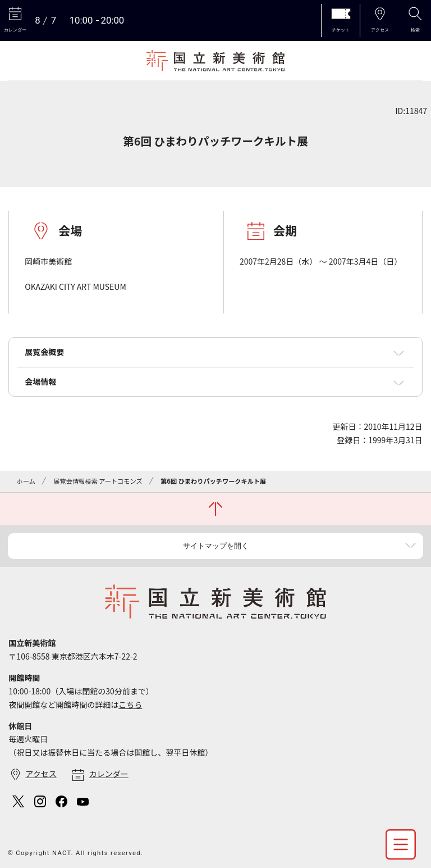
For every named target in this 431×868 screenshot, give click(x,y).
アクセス (41, 774)
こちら (130, 705)
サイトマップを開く (216, 546)
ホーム (26, 481)
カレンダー (109, 774)
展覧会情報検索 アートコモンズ (98, 481)
